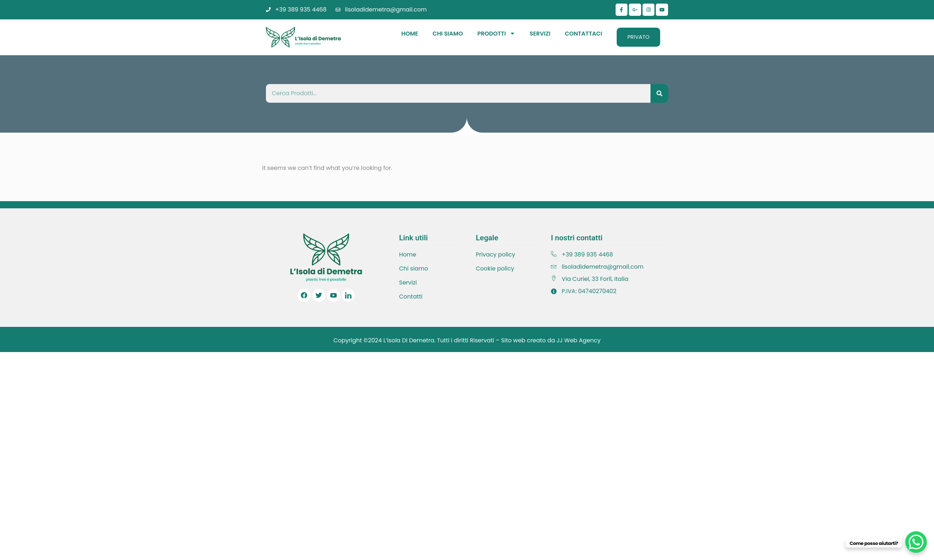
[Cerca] (659, 93)
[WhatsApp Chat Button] (916, 542)
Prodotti (496, 33)
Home (410, 34)
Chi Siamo (448, 34)
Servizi (540, 34)
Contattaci (584, 34)
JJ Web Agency (579, 340)
